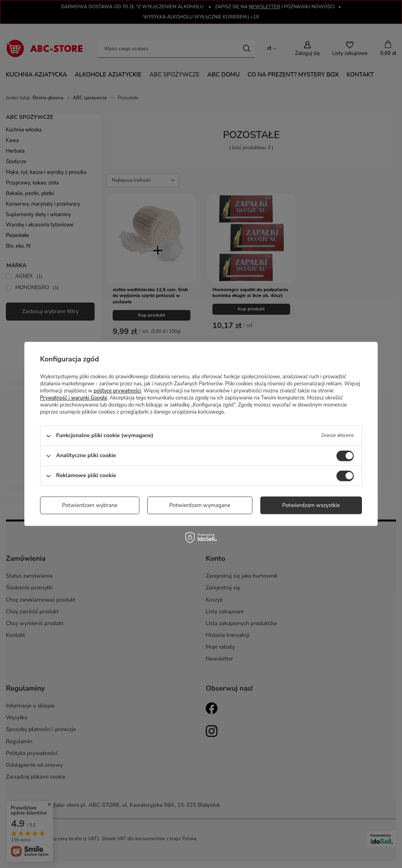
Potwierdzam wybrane (90, 505)
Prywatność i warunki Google (74, 398)
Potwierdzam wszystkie (311, 505)
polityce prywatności (118, 391)
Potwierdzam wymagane (200, 505)
